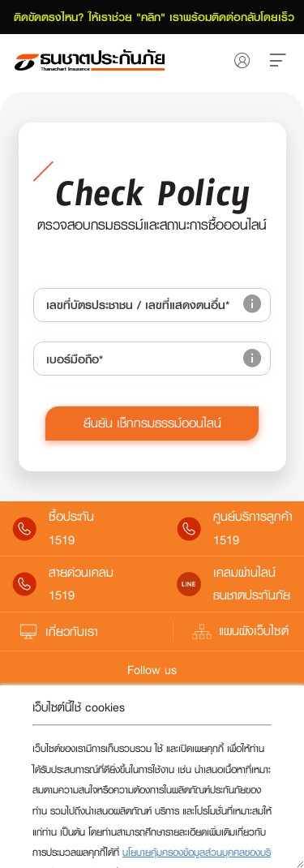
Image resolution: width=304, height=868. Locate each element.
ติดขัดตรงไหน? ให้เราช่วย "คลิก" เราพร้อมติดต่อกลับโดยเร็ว (152, 17)
